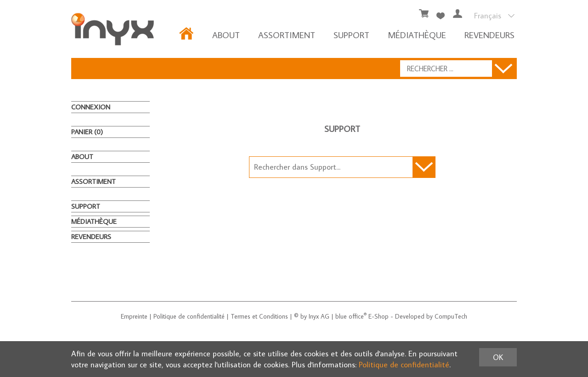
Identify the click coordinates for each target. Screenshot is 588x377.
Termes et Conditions (259, 316)
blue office (351, 316)
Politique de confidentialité (189, 316)
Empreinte (134, 316)
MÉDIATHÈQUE (417, 35)
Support (351, 35)
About (226, 35)
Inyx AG (319, 316)
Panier (87, 132)
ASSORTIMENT (287, 35)
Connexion (91, 107)
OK (498, 357)
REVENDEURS (489, 35)
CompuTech (451, 316)
